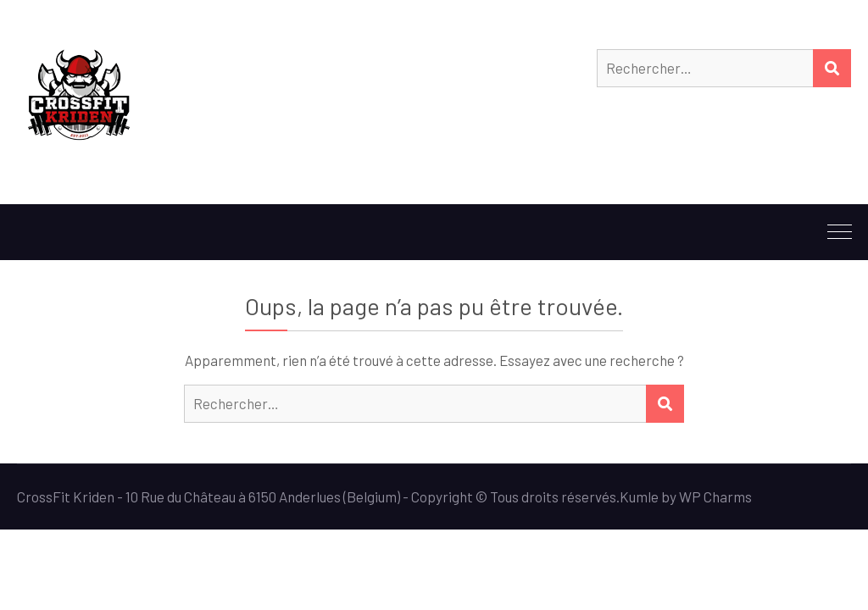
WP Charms (715, 496)
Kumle (639, 496)
